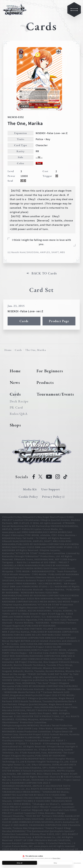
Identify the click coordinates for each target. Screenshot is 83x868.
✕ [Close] (80, 853)
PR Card (16, 407)
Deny (55, 863)
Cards (24, 321)
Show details (77, 863)
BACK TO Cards (44, 273)
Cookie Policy (28, 497)
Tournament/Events (55, 394)
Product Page (59, 321)
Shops (15, 425)
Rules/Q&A (19, 414)
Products (45, 382)
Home (8, 350)
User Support (51, 489)
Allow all (20, 863)
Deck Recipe (19, 401)
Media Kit (30, 489)
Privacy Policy (56, 858)
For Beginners (50, 371)
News (15, 382)
